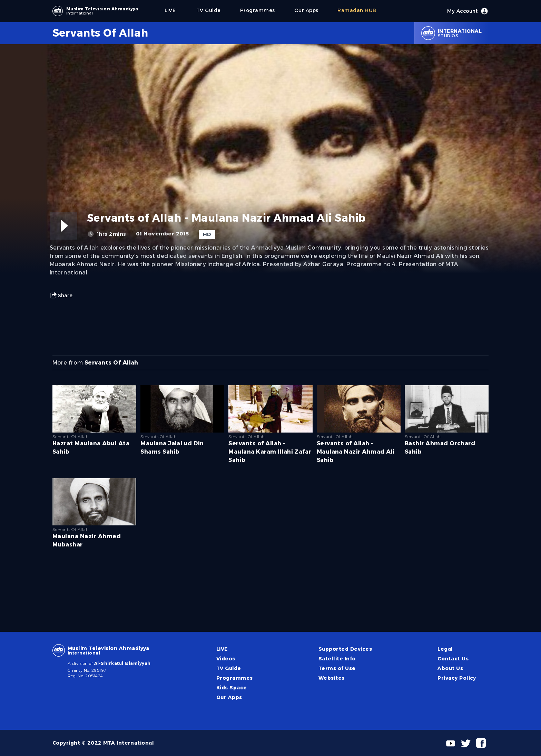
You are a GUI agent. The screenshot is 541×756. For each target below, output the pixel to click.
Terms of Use (337, 668)
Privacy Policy (457, 678)
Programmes (235, 678)
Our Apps (229, 697)
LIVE (222, 649)
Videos (226, 659)
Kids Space (232, 688)
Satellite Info (337, 659)
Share (61, 295)
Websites (332, 678)
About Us (450, 668)
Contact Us (453, 659)
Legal (445, 649)
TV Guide (229, 668)
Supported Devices (345, 649)
